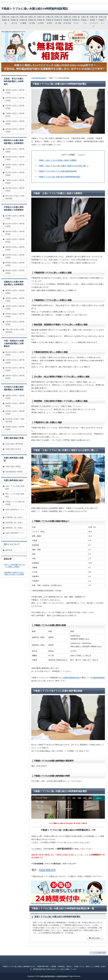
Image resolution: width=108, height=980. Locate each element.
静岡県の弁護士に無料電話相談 (15, 264)
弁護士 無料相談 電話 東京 (50, 20)
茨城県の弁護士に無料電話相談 (15, 150)
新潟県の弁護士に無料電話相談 (15, 217)
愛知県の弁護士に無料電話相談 (15, 272)
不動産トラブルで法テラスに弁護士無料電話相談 (58, 171)
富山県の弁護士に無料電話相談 (15, 225)
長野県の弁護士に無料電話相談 (15, 248)
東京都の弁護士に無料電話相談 (15, 189)
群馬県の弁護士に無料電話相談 (15, 166)
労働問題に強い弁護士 (14, 517)
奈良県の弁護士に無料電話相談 (15, 323)
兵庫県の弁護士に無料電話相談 (15, 315)
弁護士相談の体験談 (13, 466)
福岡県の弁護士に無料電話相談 (15, 397)
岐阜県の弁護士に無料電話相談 (15, 256)
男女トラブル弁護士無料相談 (15, 495)
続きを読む (96, 938)
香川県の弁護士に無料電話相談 (15, 369)
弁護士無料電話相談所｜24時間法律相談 (54, 976)
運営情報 (9, 550)
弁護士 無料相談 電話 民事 (41, 20)
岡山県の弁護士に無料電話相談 (15, 353)
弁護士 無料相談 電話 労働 (32, 20)
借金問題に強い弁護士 (14, 523)
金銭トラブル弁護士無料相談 (15, 487)
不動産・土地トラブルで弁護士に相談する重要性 (58, 160)
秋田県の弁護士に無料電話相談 (15, 107)
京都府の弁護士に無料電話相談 (15, 300)
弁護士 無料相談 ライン (102, 20)
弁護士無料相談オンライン (15, 511)
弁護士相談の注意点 (13, 449)
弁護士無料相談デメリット (15, 534)
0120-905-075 (47, 870)
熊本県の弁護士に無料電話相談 (15, 412)
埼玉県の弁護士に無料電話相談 (15, 174)
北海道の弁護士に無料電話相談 (15, 91)
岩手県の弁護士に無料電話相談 (15, 99)
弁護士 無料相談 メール (85, 20)
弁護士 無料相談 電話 (6, 20)
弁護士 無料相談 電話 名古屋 (67, 20)
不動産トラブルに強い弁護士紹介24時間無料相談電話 (35, 9)
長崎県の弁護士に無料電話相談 (15, 405)
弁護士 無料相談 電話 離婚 (23, 20)
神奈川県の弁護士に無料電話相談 (15, 197)
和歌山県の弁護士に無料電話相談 (15, 331)
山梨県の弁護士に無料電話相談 (15, 241)
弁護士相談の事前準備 (14, 444)
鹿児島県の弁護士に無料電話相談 (15, 420)
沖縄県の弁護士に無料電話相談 (15, 428)
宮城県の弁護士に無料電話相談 (15, 115)
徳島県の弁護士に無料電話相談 (15, 377)
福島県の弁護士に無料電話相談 (15, 130)
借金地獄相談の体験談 (14, 472)
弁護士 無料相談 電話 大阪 (58, 20)
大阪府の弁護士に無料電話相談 (15, 307)
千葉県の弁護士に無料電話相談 (15, 182)
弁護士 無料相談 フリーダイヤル (94, 22)
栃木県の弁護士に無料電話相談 (15, 158)
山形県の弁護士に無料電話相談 (15, 123)
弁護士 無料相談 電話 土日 (14, 20)
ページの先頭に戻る (99, 953)
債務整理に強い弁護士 (14, 528)
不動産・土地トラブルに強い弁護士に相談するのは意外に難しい (64, 166)
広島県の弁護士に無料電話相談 (15, 361)
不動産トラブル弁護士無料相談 (15, 503)
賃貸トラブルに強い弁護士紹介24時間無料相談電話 (57, 917)
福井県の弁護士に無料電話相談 (15, 233)
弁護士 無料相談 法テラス (76, 20)
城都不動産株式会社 (72, 678)
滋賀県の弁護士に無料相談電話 (15, 292)
